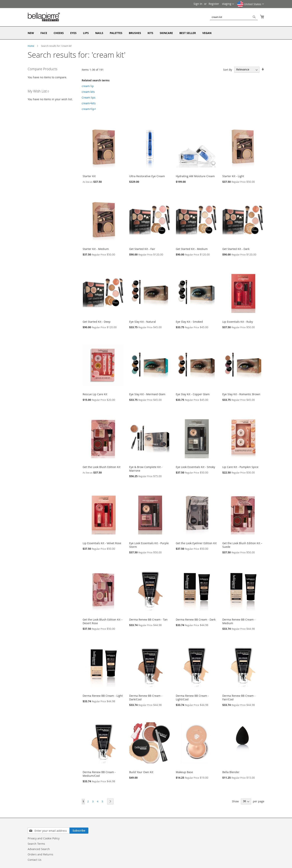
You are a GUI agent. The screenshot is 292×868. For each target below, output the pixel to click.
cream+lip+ (89, 109)
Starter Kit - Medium (96, 249)
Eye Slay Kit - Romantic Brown (241, 394)
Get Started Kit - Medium (192, 249)
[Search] (254, 17)
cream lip (88, 86)
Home (31, 46)
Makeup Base (184, 772)
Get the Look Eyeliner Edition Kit (196, 543)
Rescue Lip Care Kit (95, 394)
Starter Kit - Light (233, 176)
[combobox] (234, 17)
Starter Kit (89, 176)
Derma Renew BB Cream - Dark (196, 619)
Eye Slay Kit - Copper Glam (193, 394)
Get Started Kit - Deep (97, 322)
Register (214, 4)
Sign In (198, 4)
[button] (251, 5)
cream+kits (89, 103)
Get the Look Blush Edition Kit (102, 467)
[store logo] (44, 17)
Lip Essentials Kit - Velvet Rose (102, 543)
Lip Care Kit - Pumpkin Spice (240, 467)
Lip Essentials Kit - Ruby (238, 322)
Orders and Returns (40, 854)
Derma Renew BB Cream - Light (103, 696)
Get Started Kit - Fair (142, 249)
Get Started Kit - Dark (236, 249)
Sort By (228, 69)
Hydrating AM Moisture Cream (195, 176)
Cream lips (89, 97)
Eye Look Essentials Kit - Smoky (195, 467)
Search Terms (36, 844)
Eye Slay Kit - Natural (143, 322)
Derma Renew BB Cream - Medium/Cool (99, 774)
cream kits (88, 92)
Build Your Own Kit (141, 772)
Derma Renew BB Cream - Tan (148, 619)
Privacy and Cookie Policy (44, 838)
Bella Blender (231, 772)
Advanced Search (39, 849)
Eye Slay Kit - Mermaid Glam (147, 394)
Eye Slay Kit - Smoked (189, 322)
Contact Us (35, 860)
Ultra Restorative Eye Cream (147, 176)
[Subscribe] (79, 831)
